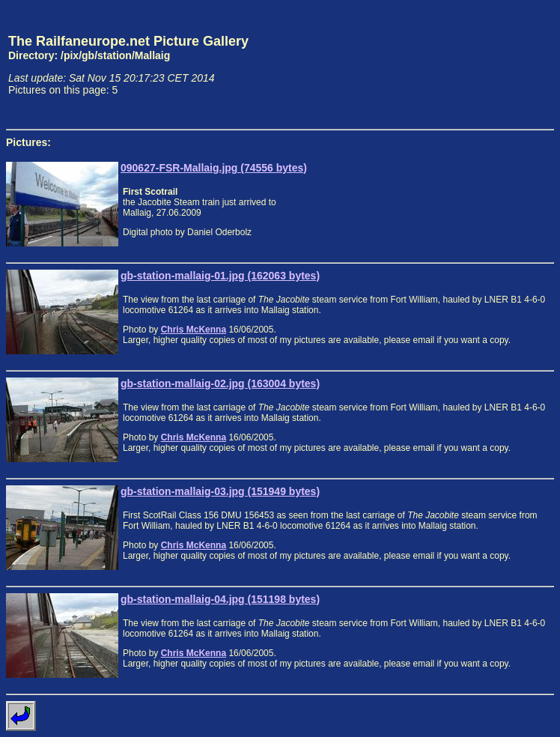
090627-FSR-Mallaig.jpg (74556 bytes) (214, 168)
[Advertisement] (484, 64)
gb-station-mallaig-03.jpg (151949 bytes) (220, 491)
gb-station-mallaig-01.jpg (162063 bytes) (220, 276)
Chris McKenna (194, 330)
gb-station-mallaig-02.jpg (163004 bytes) (220, 383)
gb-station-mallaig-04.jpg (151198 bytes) (220, 599)
